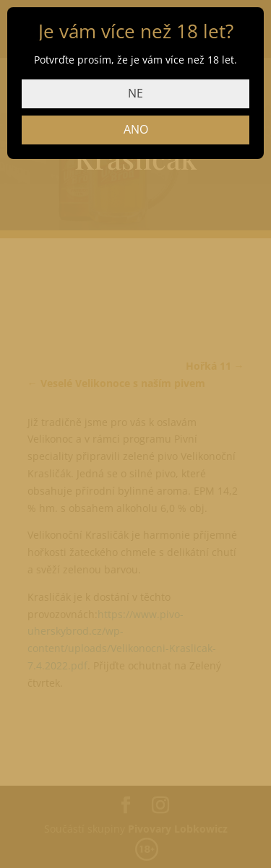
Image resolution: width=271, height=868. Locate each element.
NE (135, 93)
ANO (136, 129)
